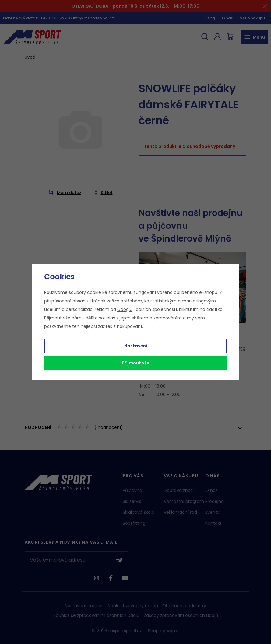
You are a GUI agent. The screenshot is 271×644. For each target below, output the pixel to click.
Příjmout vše (136, 363)
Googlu (125, 309)
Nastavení (136, 346)
